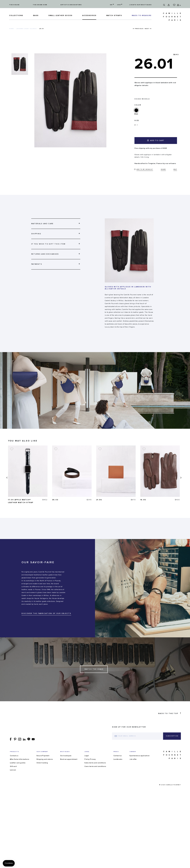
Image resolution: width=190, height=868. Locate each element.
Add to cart (156, 140)
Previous (139, 29)
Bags (36, 16)
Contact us (14, 756)
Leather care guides (18, 763)
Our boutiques (66, 756)
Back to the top (170, 713)
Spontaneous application (139, 756)
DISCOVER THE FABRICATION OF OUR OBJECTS (46, 613)
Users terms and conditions (95, 766)
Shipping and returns (45, 759)
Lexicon (13, 770)
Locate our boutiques (140, 5)
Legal (87, 756)
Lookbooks (118, 759)
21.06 (99, 500)
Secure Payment (43, 756)
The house (14, 5)
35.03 (55, 500)
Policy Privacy (90, 759)
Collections (16, 16)
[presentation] (7, 478)
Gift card (13, 766)
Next (147, 29)
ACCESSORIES (89, 16)
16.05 (143, 500)
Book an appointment (69, 759)
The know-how (40, 5)
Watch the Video (94, 669)
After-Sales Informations (20, 759)
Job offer (133, 759)
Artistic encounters (71, 5)
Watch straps (114, 16)
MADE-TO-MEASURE (142, 16)
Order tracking (42, 763)
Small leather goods (60, 16)
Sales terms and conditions (95, 763)
